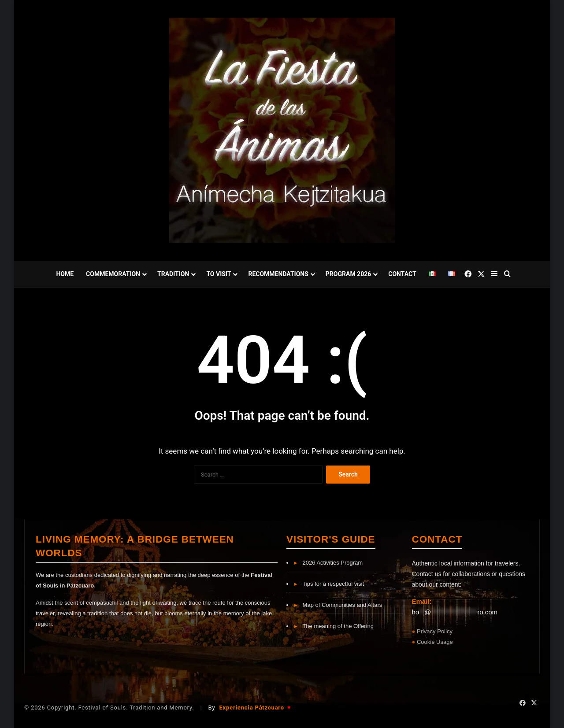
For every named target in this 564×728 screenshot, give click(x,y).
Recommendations (278, 274)
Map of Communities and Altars (338, 605)
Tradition (173, 274)
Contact (402, 274)
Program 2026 (348, 274)
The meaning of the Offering (334, 626)
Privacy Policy (435, 631)
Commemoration (113, 274)
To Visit (219, 274)
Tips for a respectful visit (329, 584)
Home (65, 274)
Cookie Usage (435, 642)
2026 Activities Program (328, 563)
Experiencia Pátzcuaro (255, 708)
